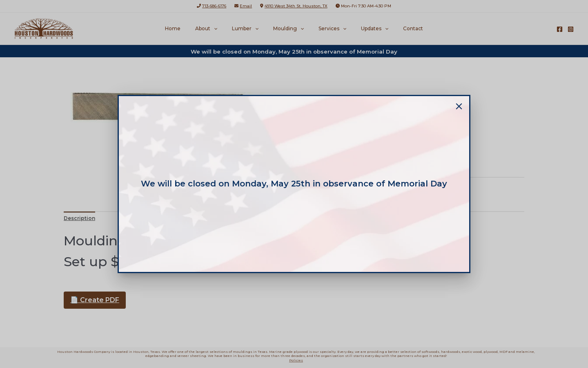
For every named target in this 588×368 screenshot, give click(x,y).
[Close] (459, 106)
